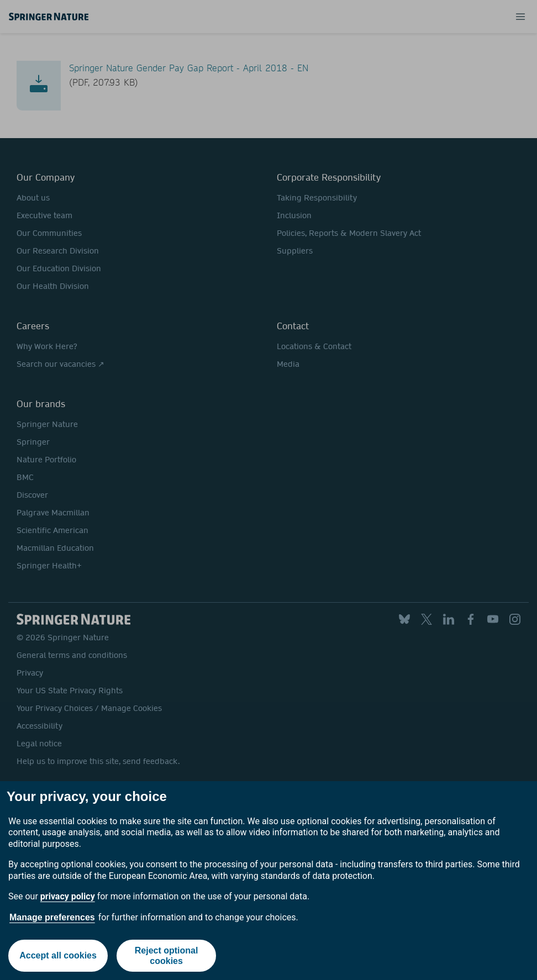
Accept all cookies (58, 955)
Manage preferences (52, 917)
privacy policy (68, 896)
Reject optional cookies (167, 956)
